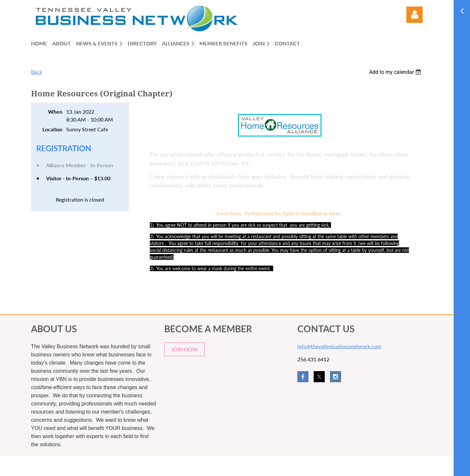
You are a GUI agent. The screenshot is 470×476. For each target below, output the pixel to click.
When (55, 112)
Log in (415, 15)
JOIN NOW (184, 349)
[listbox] (396, 72)
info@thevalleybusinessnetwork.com (339, 346)
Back (37, 72)
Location (52, 129)
